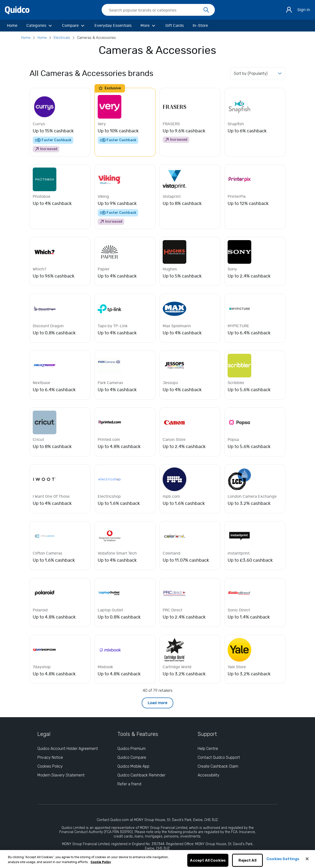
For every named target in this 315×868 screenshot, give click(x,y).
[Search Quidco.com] (155, 10)
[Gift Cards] (175, 26)
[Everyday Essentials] (113, 26)
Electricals (62, 38)
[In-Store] (200, 26)
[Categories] (40, 26)
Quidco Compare (132, 757)
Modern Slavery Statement (61, 775)
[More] (149, 26)
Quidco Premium (132, 749)
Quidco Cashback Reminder (141, 775)
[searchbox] (158, 10)
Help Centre (208, 749)
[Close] (307, 861)
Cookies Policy (50, 766)
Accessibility (209, 775)
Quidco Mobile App (133, 766)
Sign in (304, 10)
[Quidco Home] (17, 10)
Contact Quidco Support (219, 757)
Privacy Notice (50, 757)
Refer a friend (129, 784)
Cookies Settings (283, 861)
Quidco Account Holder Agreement (68, 749)
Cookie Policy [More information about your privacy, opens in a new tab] (101, 865)
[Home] (12, 26)
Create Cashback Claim (218, 766)
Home (26, 38)
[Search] (206, 10)
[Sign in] (289, 10)
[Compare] (74, 26)
